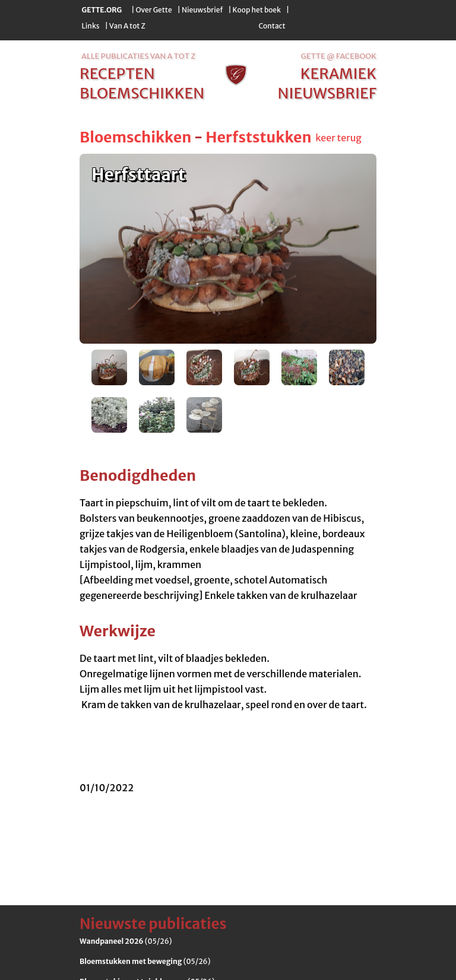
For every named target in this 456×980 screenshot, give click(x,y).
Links (91, 26)
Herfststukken (258, 137)
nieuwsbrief (327, 93)
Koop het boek (257, 10)
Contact (272, 26)
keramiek (338, 74)
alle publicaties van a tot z (138, 56)
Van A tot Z (127, 26)
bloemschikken (142, 93)
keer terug (338, 138)
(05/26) (126, 941)
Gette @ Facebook (339, 56)
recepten (117, 74)
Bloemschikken (135, 137)
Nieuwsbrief (202, 10)
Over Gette (153, 10)
